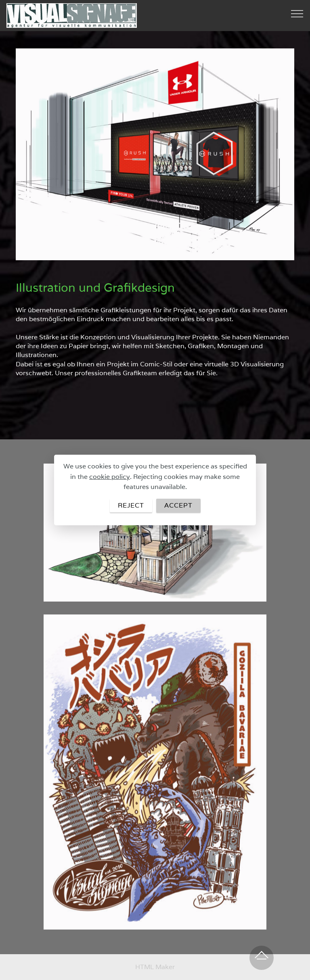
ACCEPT (178, 505)
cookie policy (110, 477)
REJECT (131, 505)
